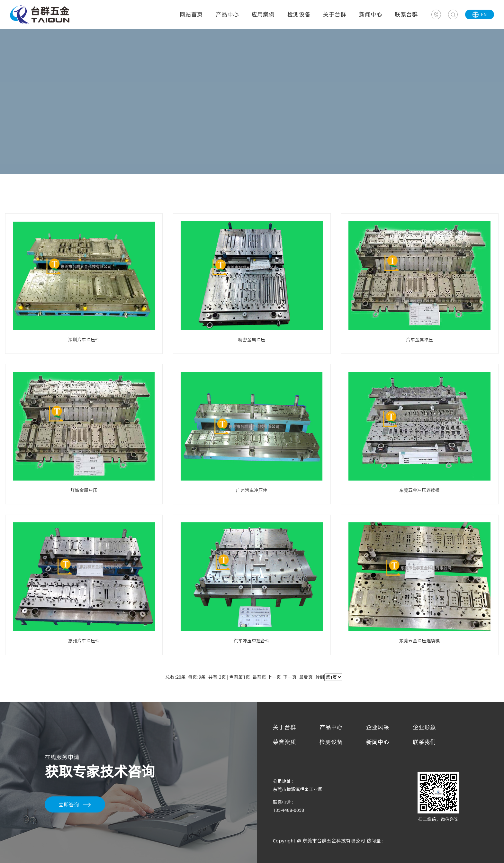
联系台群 (406, 14)
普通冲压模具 (47, 203)
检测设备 (299, 14)
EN (480, 14)
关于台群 (335, 14)
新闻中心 (371, 14)
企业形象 (424, 727)
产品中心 (227, 14)
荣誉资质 (284, 742)
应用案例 (263, 14)
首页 (16, 203)
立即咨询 (69, 804)
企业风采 (378, 727)
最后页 (306, 677)
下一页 (290, 677)
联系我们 (424, 742)
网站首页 (191, 14)
